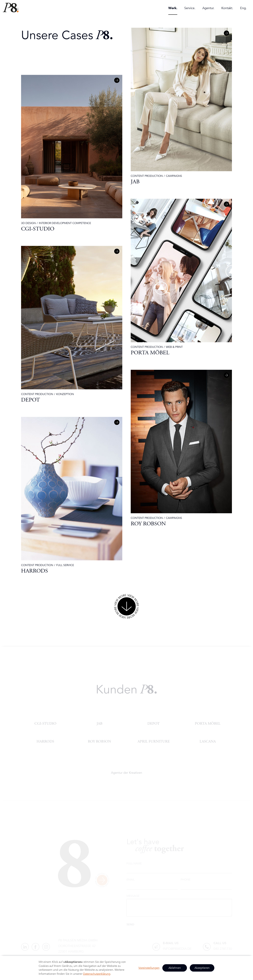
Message (133, 896)
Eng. (243, 8)
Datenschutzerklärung (97, 974)
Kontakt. (227, 8)
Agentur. (208, 8)
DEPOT (154, 723)
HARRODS (45, 741)
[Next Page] (126, 607)
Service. (190, 8)
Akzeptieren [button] (202, 968)
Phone (185, 880)
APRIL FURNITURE (154, 741)
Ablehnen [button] (175, 968)
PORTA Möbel (208, 723)
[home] (11, 8)
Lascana (208, 741)
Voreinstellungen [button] (149, 968)
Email (131, 880)
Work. (173, 8)
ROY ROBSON (99, 741)
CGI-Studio (45, 723)
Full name (134, 864)
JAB (99, 723)
